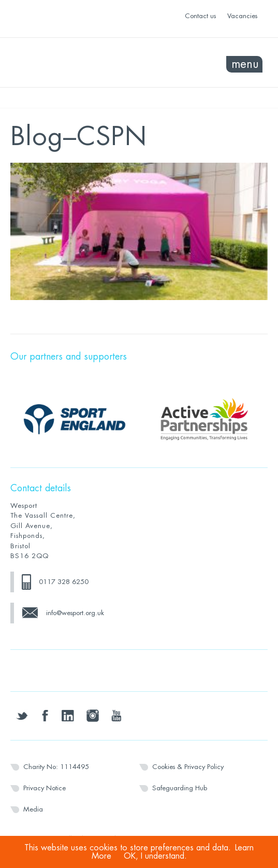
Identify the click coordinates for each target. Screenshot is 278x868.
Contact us (200, 16)
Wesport (75, 63)
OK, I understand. (155, 856)
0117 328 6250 (64, 582)
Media (33, 809)
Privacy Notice (45, 788)
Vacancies (242, 16)
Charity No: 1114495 (56, 767)
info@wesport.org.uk (75, 613)
